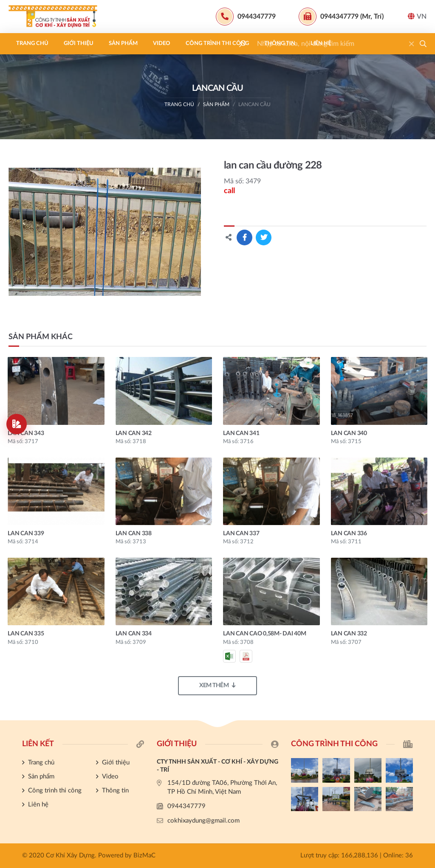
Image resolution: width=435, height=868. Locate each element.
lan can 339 (26, 534)
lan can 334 (134, 634)
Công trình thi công (217, 44)
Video (162, 44)
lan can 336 (349, 534)
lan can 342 (134, 433)
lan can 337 (241, 534)
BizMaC (144, 855)
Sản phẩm (123, 44)
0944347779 (186, 806)
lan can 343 (26, 433)
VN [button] (417, 16)
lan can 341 (241, 433)
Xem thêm (217, 685)
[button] (423, 44)
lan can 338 (134, 534)
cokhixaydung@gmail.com (203, 821)
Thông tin (280, 44)
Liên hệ (321, 44)
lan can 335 (26, 634)
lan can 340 (349, 433)
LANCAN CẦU (254, 104)
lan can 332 (349, 634)
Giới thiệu (79, 44)
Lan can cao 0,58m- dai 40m (265, 634)
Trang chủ (32, 44)
